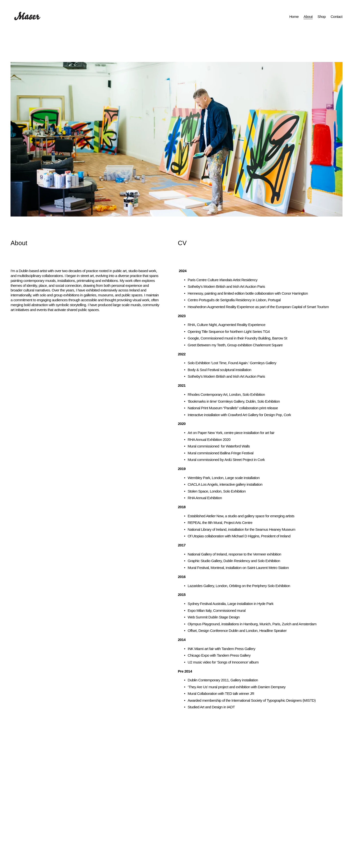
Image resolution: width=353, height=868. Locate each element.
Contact (336, 17)
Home (294, 17)
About (308, 17)
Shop (322, 17)
